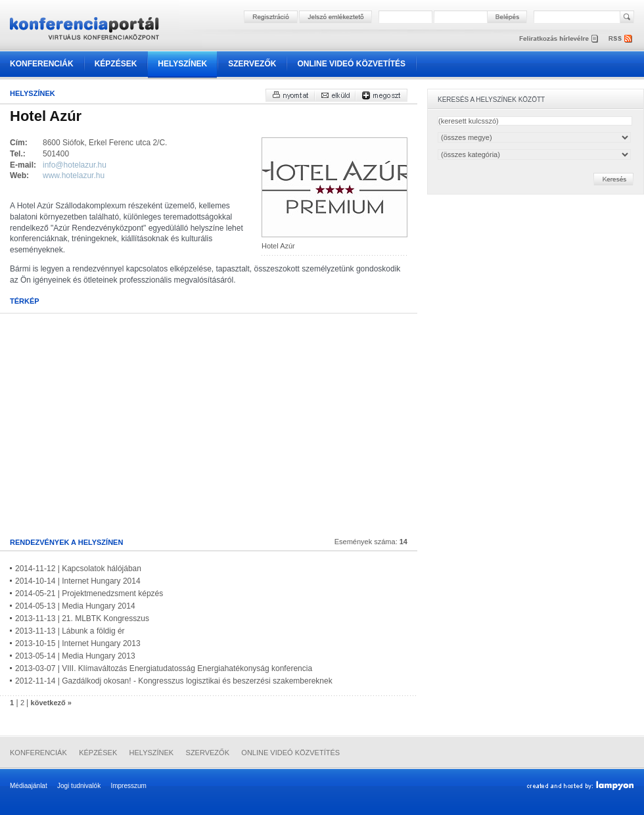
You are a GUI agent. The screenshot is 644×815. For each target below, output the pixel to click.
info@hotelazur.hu (75, 165)
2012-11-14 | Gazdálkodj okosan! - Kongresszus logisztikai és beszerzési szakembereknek (174, 681)
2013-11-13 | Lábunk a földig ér (70, 631)
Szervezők (252, 64)
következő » (51, 703)
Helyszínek (182, 64)
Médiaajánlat (29, 786)
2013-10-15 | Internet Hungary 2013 (78, 643)
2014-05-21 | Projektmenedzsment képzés (89, 594)
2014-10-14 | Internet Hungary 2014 (78, 581)
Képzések (116, 64)
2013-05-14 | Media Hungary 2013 (75, 656)
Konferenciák (42, 64)
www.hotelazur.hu (74, 175)
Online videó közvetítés (351, 64)
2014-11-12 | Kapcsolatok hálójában (78, 569)
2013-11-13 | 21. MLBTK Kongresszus (82, 618)
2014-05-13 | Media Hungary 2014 (75, 606)
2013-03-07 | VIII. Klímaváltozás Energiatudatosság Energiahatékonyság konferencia (164, 668)
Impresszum (128, 786)
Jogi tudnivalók (79, 786)
